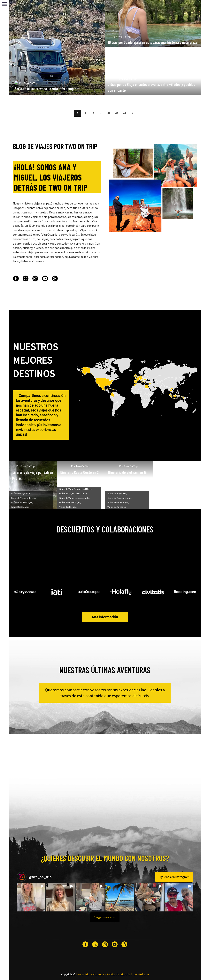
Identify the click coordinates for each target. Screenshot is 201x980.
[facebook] (16, 278)
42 (109, 113)
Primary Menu (4, 4)
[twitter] (26, 278)
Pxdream (144, 974)
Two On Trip (31, 90)
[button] (132, 113)
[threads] (55, 278)
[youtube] (45, 278)
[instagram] (35, 278)
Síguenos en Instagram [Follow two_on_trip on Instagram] (174, 877)
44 (124, 113)
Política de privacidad (119, 974)
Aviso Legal (98, 974)
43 (117, 113)
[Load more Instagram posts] (105, 917)
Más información (105, 617)
